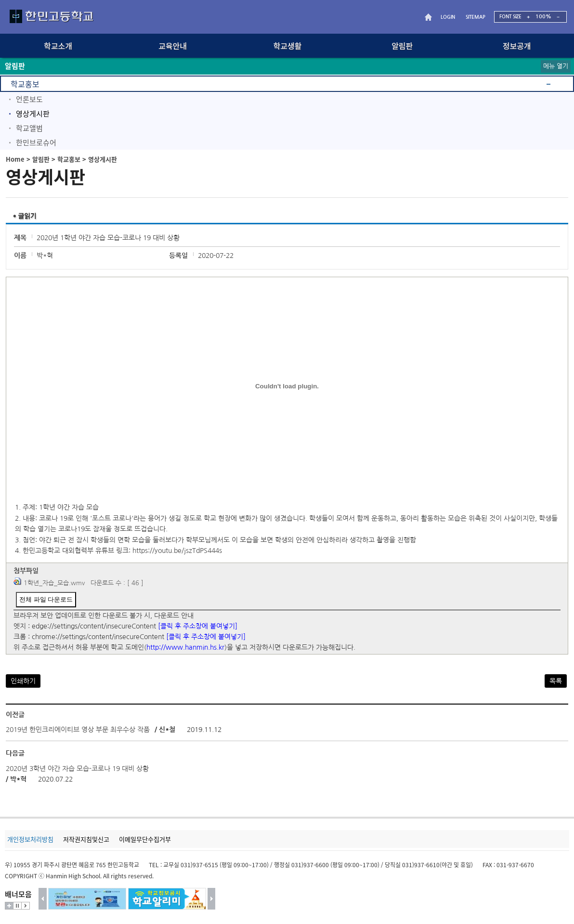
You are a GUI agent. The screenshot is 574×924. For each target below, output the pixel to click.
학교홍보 (25, 84)
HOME (430, 17)
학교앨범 (29, 128)
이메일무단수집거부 (145, 839)
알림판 (41, 159)
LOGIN (448, 17)
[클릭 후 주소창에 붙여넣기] (198, 626)
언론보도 (29, 99)
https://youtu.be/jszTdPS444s (177, 551)
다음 (212, 899)
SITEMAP (476, 17)
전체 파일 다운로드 (46, 599)
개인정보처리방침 (30, 839)
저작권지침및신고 (86, 839)
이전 (43, 899)
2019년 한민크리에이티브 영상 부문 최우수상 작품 (78, 730)
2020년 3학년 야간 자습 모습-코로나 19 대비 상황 (77, 769)
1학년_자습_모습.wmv (54, 583)
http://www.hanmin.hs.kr (185, 647)
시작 (26, 906)
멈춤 (17, 906)
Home (15, 159)
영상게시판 (33, 114)
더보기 (9, 906)
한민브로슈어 (36, 142)
